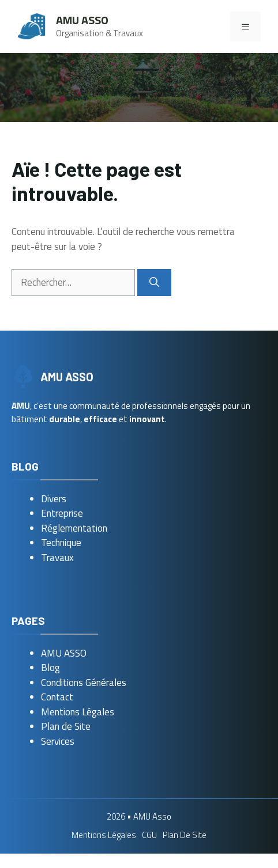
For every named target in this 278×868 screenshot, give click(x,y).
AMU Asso (82, 20)
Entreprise (62, 513)
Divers (54, 499)
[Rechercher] (154, 283)
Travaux (57, 558)
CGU (149, 835)
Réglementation (74, 528)
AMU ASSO (64, 653)
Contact (57, 697)
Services (58, 741)
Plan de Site (66, 726)
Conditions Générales (84, 683)
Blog (50, 668)
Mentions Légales (78, 712)
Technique (61, 543)
